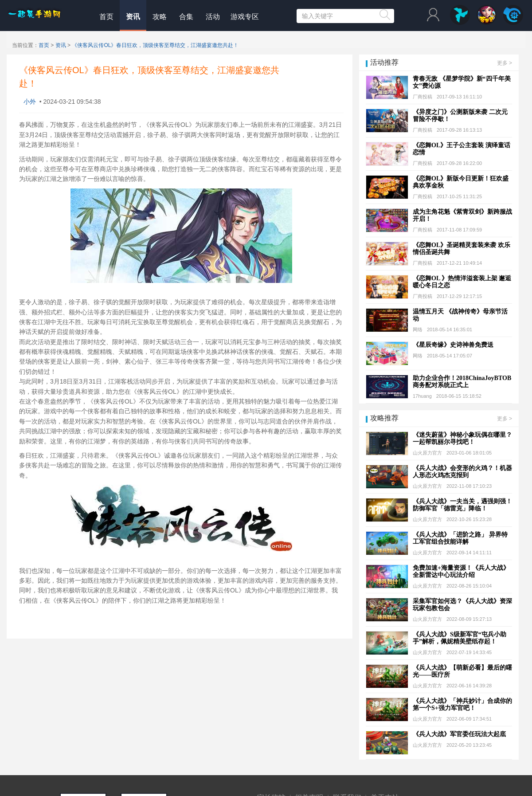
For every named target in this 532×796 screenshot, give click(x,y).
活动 (213, 17)
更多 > (505, 63)
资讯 (133, 17)
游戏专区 (245, 17)
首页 (106, 17)
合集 (186, 17)
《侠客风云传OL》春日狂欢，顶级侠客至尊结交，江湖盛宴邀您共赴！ (155, 45)
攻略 (160, 17)
